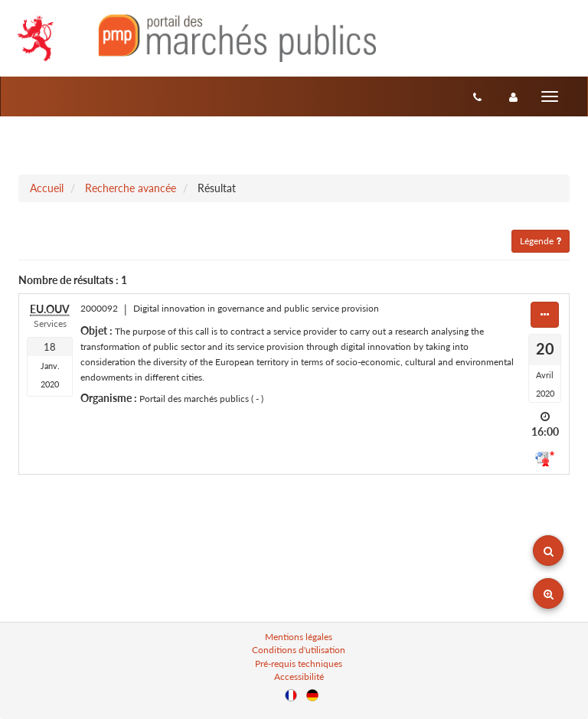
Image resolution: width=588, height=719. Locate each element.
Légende (541, 241)
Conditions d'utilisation (299, 650)
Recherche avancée (131, 188)
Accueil (47, 188)
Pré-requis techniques (299, 663)
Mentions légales (299, 637)
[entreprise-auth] (513, 96)
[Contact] (477, 96)
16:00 (545, 431)
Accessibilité (299, 677)
